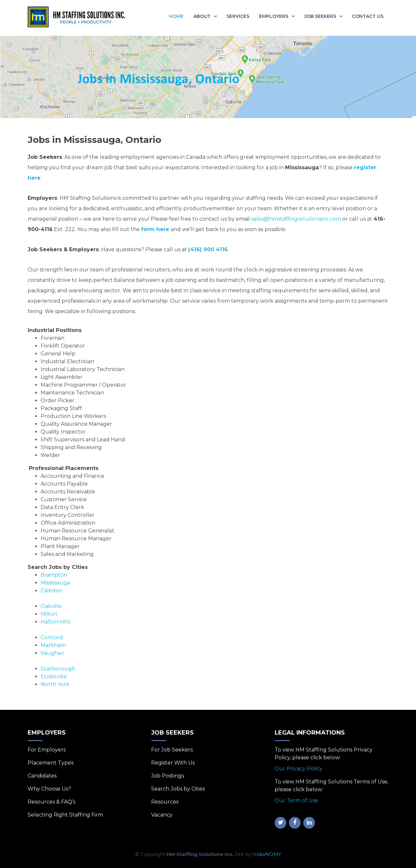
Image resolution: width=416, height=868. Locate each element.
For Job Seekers (172, 750)
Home (176, 16)
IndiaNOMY (267, 854)
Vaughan (52, 653)
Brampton (54, 575)
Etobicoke (54, 676)
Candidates (42, 776)
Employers (274, 16)
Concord (52, 637)
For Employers (47, 750)
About (202, 16)
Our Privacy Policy (299, 769)
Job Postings (168, 776)
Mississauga (55, 583)
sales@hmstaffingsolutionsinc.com (296, 219)
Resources (165, 802)
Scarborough (58, 669)
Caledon (52, 591)
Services (238, 16)
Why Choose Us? (49, 789)
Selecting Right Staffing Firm (65, 815)
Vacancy (162, 815)
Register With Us (173, 763)
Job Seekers (320, 16)
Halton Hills (56, 622)
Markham (53, 645)
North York (55, 684)
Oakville (51, 606)
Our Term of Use (296, 800)
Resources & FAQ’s (52, 802)
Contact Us (368, 16)
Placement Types (51, 763)
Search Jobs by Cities (178, 789)
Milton (49, 614)
